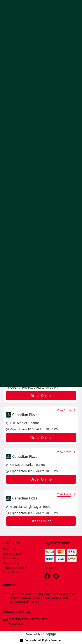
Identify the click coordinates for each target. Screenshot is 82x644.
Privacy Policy (11, 558)
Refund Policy (12, 549)
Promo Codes (11, 572)
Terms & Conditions (15, 568)
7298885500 (13, 624)
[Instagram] (56, 576)
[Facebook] (48, 576)
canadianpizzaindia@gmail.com (25, 619)
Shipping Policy (12, 554)
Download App (12, 563)
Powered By (41, 634)
